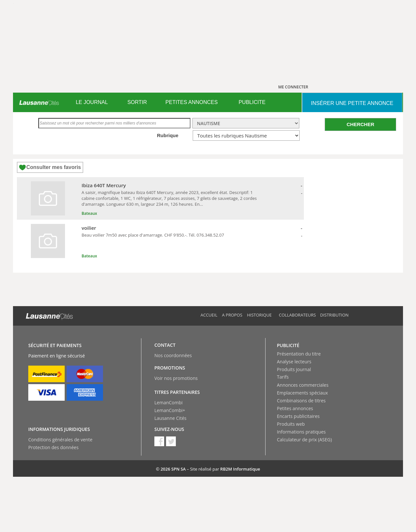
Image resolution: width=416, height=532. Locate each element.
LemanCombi (169, 402)
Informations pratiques (301, 432)
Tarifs (283, 377)
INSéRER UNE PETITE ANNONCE (352, 103)
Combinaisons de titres (301, 401)
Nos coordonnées (173, 355)
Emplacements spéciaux (302, 393)
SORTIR (137, 102)
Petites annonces (295, 408)
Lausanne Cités (170, 418)
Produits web (291, 424)
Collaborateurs (297, 315)
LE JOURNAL (92, 102)
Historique (259, 315)
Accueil (209, 315)
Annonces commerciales (303, 385)
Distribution (334, 315)
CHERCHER (360, 124)
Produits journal (294, 369)
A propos (232, 315)
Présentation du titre (299, 354)
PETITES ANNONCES (192, 102)
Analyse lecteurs (294, 362)
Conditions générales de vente (60, 440)
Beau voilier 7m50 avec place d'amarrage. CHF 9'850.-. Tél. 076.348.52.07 (153, 235)
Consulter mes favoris (54, 167)
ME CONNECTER (293, 87)
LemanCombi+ (170, 410)
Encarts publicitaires (298, 416)
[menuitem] (92, 102)
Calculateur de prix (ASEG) (304, 440)
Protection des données (53, 447)
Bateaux (89, 213)
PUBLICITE (252, 102)
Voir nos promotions (176, 378)
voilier (89, 228)
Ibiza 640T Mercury (104, 185)
